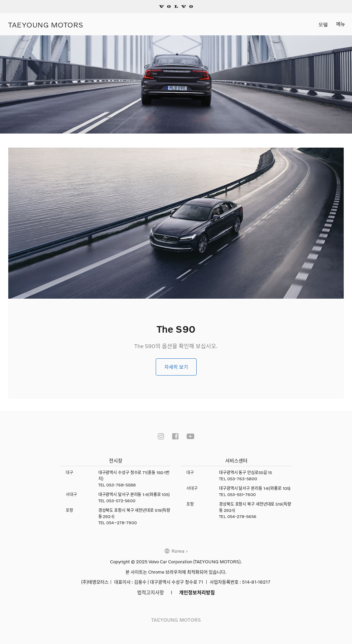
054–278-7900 (122, 523)
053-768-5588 (121, 485)
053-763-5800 (242, 479)
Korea (178, 551)
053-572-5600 (121, 501)
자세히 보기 (176, 367)
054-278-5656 (242, 516)
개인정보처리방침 (197, 592)
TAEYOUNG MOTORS (46, 24)
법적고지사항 (151, 592)
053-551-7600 (241, 494)
